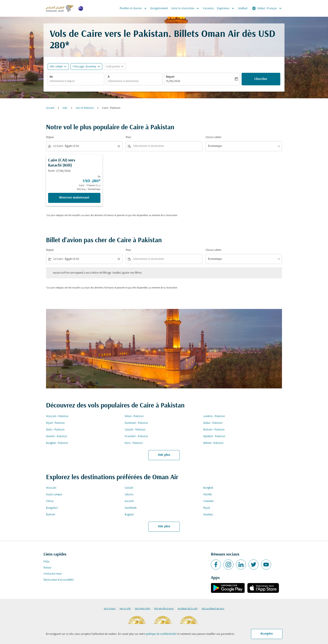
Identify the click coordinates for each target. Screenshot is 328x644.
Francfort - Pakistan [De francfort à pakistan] (136, 436)
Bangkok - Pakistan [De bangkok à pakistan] (57, 443)
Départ (170, 77)
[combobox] (76, 81)
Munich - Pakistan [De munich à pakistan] (56, 436)
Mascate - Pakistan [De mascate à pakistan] (57, 416)
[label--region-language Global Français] (267, 8)
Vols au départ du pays (213, 609)
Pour (128, 137)
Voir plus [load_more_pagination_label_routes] (164, 455)
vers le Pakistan (85, 108)
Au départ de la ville (188, 609)
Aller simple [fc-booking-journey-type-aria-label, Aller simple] (56, 67)
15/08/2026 (173, 81)
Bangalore (52, 508)
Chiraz (50, 501)
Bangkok (208, 488)
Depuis (50, 137)
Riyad (207, 508)
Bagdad (129, 515)
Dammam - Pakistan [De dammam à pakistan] (136, 423)
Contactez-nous (53, 574)
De (51, 77)
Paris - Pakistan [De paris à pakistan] (134, 443)
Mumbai (208, 515)
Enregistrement (159, 8)
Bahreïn (51, 515)
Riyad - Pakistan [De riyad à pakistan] (55, 423)
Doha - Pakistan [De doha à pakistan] (55, 430)
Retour (47, 568)
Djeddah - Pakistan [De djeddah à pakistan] (214, 436)
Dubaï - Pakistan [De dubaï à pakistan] (213, 423)
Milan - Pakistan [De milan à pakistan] (134, 416)
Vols (65, 108)
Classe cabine (213, 137)
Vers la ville (125, 609)
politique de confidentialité (161, 634)
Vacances (208, 8)
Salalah (129, 488)
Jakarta (129, 495)
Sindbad (243, 8)
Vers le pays (110, 609)
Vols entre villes (142, 609)
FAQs (47, 562)
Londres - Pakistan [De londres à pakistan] (214, 416)
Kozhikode (131, 508)
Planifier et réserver (134, 8)
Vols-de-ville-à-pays (164, 609)
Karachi (129, 501)
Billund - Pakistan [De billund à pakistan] (213, 443)
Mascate (51, 488)
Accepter (267, 634)
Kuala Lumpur (54, 495)
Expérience (227, 8)
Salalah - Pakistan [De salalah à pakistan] (135, 430)
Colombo (208, 501)
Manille (208, 495)
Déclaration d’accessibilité (59, 580)
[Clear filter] (119, 146)
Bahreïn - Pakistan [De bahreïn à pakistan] (214, 430)
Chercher (261, 79)
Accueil (50, 108)
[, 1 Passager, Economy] (84, 67)
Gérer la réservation (186, 8)
